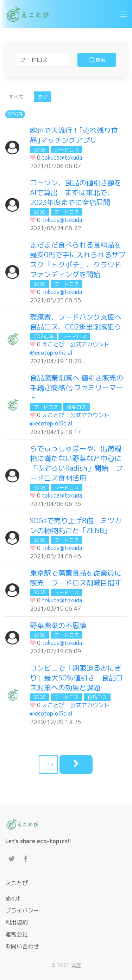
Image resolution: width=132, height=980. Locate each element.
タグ (43, 97)
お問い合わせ (22, 946)
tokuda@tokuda (62, 158)
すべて (16, 97)
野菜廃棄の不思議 (58, 625)
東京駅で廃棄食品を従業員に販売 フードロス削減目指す (76, 578)
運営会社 (17, 934)
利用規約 (17, 922)
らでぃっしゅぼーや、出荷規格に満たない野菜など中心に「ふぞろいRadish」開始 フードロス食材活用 (76, 463)
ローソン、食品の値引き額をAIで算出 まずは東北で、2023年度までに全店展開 (76, 192)
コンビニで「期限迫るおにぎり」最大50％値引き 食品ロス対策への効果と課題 (76, 678)
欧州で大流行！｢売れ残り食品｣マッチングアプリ (74, 135)
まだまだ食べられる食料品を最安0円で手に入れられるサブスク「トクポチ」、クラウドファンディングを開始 (78, 260)
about (13, 898)
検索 (97, 60)
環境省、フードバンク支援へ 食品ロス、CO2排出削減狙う (79, 322)
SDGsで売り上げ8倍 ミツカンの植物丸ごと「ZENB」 (76, 525)
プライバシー (22, 910)
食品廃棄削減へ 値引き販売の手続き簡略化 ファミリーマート (77, 387)
